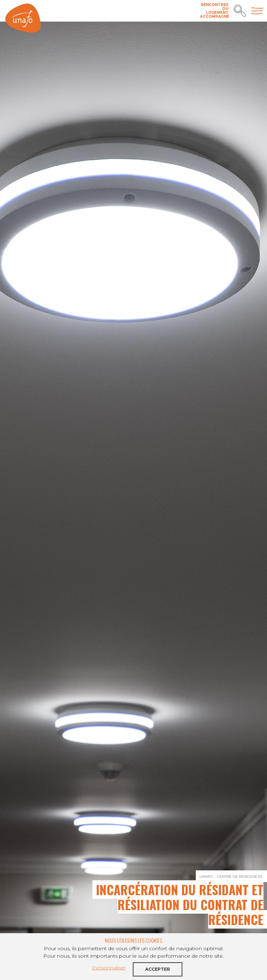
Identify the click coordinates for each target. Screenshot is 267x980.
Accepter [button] (158, 969)
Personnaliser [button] (109, 968)
